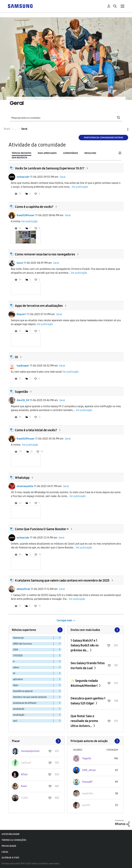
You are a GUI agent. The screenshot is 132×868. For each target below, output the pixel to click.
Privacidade (9, 846)
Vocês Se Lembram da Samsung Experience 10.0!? (50, 168)
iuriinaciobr (23, 177)
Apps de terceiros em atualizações (39, 306)
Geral (63, 177)
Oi (16, 357)
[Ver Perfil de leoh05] (86, 805)
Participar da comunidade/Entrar (103, 138)
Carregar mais (64, 620)
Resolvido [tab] (90, 153)
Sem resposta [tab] (19, 158)
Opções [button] (122, 129)
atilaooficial (23, 589)
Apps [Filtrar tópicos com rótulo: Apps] (16, 685)
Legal (5, 852)
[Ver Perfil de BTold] (24, 774)
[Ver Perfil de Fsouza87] (87, 782)
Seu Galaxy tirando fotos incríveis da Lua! (88, 666)
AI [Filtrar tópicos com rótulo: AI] (14, 673)
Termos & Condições (14, 840)
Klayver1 (22, 314)
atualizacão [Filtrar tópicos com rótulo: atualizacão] (19, 709)
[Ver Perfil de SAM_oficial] (89, 770)
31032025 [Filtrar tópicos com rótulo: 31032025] (18, 656)
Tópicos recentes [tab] (22, 153)
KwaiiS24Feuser (26, 215)
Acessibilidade (11, 834)
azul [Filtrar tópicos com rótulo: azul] (15, 721)
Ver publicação (80, 187)
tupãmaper (23, 366)
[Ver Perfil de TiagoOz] (87, 758)
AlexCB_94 (23, 400)
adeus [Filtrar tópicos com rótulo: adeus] (16, 667)
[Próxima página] (60, 630)
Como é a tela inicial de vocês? (36, 430)
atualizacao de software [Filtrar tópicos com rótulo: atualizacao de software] (25, 703)
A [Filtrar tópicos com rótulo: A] (14, 662)
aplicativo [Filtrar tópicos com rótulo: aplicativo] (18, 679)
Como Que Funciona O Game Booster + (42, 529)
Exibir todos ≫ (95, 630)
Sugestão (21, 392)
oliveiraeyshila (25, 486)
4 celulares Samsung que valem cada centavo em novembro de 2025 (62, 580)
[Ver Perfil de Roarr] (24, 786)
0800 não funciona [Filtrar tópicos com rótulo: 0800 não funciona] (22, 644)
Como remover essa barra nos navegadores (45, 254)
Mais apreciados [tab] (47, 153)
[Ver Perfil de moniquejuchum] (30, 751)
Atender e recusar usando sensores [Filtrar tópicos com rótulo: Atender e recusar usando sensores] (30, 697)
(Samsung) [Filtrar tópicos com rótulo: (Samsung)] (18, 638)
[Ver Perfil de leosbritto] (88, 793)
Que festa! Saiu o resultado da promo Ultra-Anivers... (84, 721)
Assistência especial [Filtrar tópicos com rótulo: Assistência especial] (23, 691)
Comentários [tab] (71, 153)
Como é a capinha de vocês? (34, 207)
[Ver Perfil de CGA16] (24, 798)
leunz (20, 263)
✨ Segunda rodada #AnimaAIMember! (84, 683)
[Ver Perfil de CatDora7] (26, 763)
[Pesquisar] (66, 117)
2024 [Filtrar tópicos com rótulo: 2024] (16, 650)
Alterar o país (10, 858)
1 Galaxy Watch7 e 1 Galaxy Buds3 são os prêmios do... (85, 645)
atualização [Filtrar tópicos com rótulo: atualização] (19, 715)
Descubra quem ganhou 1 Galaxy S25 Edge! (88, 701)
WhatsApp (22, 478)
